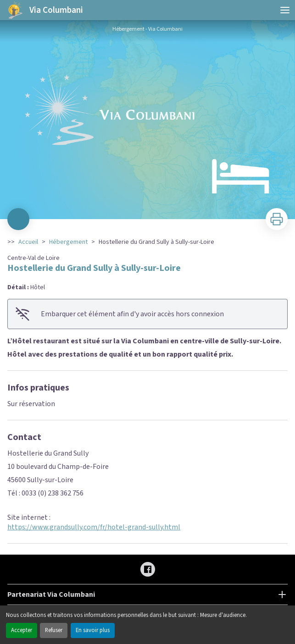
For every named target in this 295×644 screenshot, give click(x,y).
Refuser (54, 630)
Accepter (22, 630)
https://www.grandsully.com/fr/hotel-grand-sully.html (94, 527)
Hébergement (68, 242)
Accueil (28, 242)
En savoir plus (93, 630)
